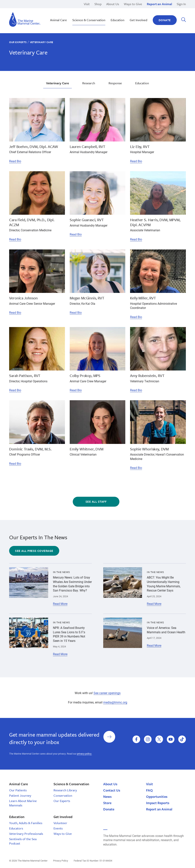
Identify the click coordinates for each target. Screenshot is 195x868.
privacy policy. (84, 754)
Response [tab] (115, 83)
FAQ (149, 790)
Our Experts (18, 42)
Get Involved (138, 20)
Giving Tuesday (81, 15)
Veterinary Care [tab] (58, 83)
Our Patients (18, 790)
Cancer (14, 10)
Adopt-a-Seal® (141, 10)
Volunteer (60, 823)
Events (58, 828)
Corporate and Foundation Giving (154, 15)
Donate (165, 20)
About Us (113, 4)
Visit (87, 4)
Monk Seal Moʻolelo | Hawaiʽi (90, 10)
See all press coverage (34, 551)
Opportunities (157, 796)
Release (76, 10)
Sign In (181, 4)
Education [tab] (142, 83)
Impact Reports (158, 803)
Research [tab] (89, 83)
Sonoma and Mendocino (26, 10)
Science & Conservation (89, 20)
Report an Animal (159, 4)
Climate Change (81, 10)
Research (77, 15)
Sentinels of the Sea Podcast (23, 841)
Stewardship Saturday (85, 10)
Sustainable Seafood (85, 15)
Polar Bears (139, 15)
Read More (60, 604)
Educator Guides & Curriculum (91, 15)
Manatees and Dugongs (148, 19)
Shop (98, 4)
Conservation (63, 795)
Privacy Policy (61, 861)
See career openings (107, 693)
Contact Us (112, 790)
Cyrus (13, 10)
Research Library (65, 790)
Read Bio (15, 161)
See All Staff (96, 502)
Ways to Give (133, 4)
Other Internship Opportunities (152, 10)
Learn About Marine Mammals (23, 803)
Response (138, 10)
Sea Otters (139, 10)
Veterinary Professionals (26, 834)
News (107, 796)
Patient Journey (20, 795)
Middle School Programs (26, 10)
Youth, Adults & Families (26, 823)
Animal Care (58, 20)
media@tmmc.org (115, 702)
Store (107, 803)
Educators (16, 828)
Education (138, 15)
